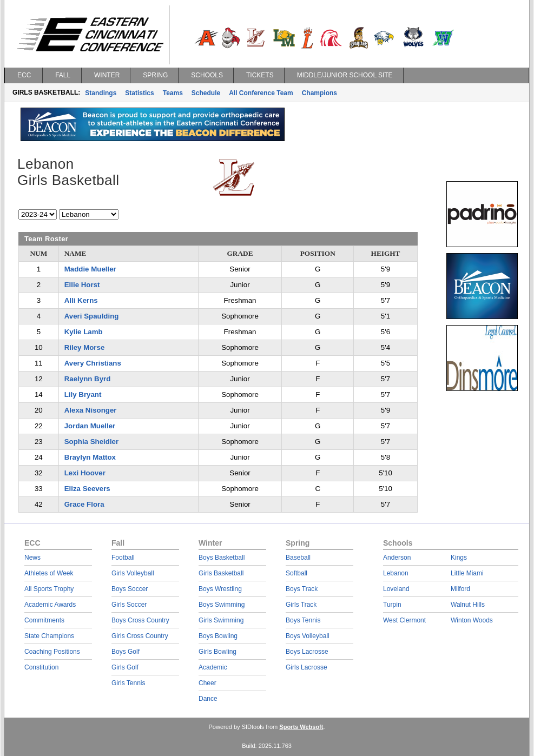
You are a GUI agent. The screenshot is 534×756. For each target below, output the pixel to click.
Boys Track (302, 589)
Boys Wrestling (220, 589)
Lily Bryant (83, 394)
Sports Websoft (301, 727)
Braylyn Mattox (90, 457)
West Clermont (404, 620)
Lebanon (396, 573)
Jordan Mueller (90, 426)
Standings (101, 93)
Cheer (207, 683)
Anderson (397, 558)
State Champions (49, 636)
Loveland (396, 589)
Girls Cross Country (140, 636)
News (32, 558)
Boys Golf (126, 652)
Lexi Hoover (85, 473)
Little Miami (467, 573)
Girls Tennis (128, 683)
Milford (460, 589)
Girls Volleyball (133, 573)
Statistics (139, 93)
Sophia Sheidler (92, 442)
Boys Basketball (222, 558)
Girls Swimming (221, 620)
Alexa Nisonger (91, 410)
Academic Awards (50, 605)
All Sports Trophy (49, 589)
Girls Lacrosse (306, 667)
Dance (208, 699)
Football (123, 558)
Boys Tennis (303, 620)
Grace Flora (84, 504)
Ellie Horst (82, 285)
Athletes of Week (49, 573)
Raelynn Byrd (88, 379)
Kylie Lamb (84, 332)
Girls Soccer (129, 605)
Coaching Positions (52, 652)
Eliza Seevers (87, 489)
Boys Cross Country (140, 620)
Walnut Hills (468, 605)
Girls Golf (125, 667)
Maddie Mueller (90, 269)
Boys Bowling (218, 636)
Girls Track (301, 605)
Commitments (44, 620)
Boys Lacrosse (307, 652)
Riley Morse (85, 347)
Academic (213, 667)
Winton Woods (472, 620)
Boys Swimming (222, 605)
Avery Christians (93, 363)
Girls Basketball (221, 573)
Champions (319, 93)
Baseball (298, 558)
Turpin (392, 605)
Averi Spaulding (92, 316)
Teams (173, 93)
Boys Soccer (130, 589)
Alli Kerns (81, 300)
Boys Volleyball (308, 636)
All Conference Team (261, 93)
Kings (459, 558)
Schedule (206, 93)
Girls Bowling (217, 652)
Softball (296, 573)
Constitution (41, 667)
